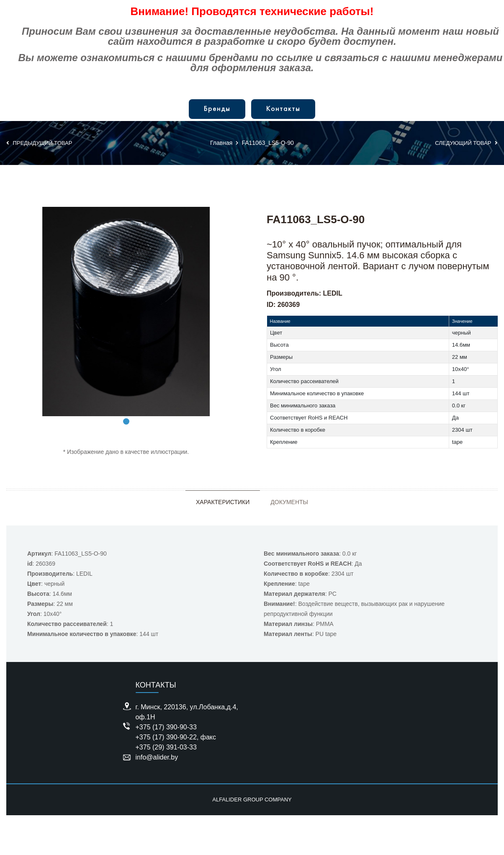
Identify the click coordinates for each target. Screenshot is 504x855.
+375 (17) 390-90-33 (166, 727)
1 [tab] (126, 421)
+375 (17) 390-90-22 (166, 737)
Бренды (217, 109)
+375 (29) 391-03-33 (166, 747)
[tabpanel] (126, 312)
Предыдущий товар (39, 143)
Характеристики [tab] (223, 502)
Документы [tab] (289, 502)
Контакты (283, 109)
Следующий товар (466, 143)
